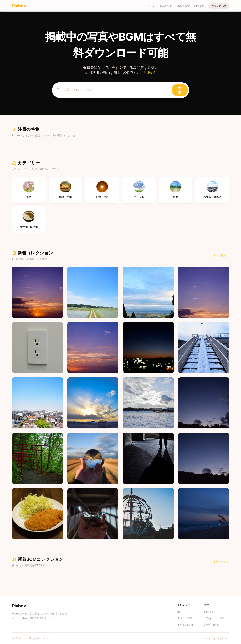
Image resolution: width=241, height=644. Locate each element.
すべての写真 (185, 618)
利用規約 (199, 6)
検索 (180, 90)
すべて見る (221, 255)
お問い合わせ (219, 6)
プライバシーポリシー (217, 618)
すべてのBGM (185, 625)
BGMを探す (183, 6)
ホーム (152, 6)
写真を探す (166, 6)
